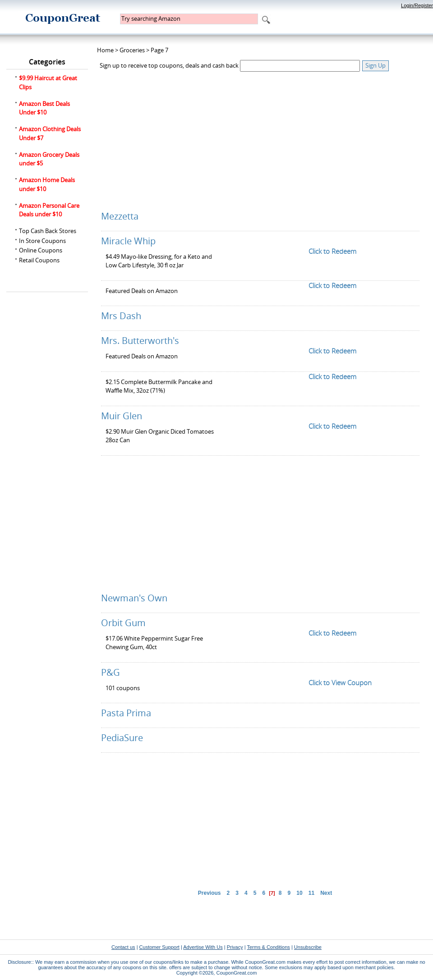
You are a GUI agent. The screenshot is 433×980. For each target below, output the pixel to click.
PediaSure (122, 738)
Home (105, 50)
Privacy (235, 947)
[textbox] (189, 19)
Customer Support (159, 947)
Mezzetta (120, 216)
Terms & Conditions (268, 947)
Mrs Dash (121, 316)
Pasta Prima (126, 713)
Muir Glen (122, 416)
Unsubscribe (308, 947)
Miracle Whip (128, 241)
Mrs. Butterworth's (140, 341)
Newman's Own (134, 598)
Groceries (132, 50)
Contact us (123, 947)
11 (311, 893)
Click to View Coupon (340, 682)
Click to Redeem (332, 251)
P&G (111, 672)
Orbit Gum (123, 623)
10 (299, 893)
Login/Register (417, 5)
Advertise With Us (203, 947)
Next (326, 893)
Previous (210, 893)
